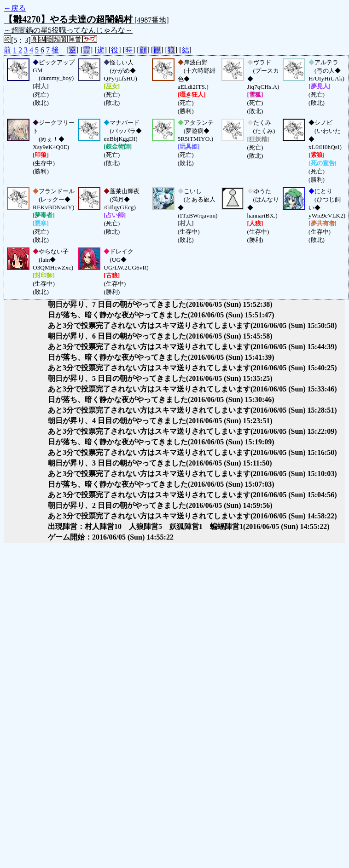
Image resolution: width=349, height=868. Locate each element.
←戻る (15, 8)
